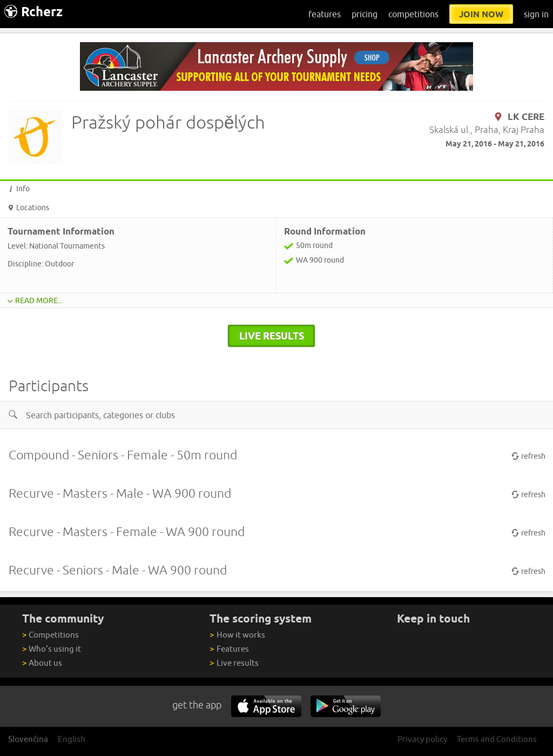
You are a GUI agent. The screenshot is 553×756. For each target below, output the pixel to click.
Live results (234, 663)
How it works (237, 635)
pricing (365, 14)
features (325, 14)
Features (229, 649)
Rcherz (33, 12)
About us (42, 663)
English (72, 739)
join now (481, 14)
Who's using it (52, 649)
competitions (413, 14)
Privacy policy (422, 739)
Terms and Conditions (497, 739)
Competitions (50, 635)
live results (272, 336)
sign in (536, 14)
